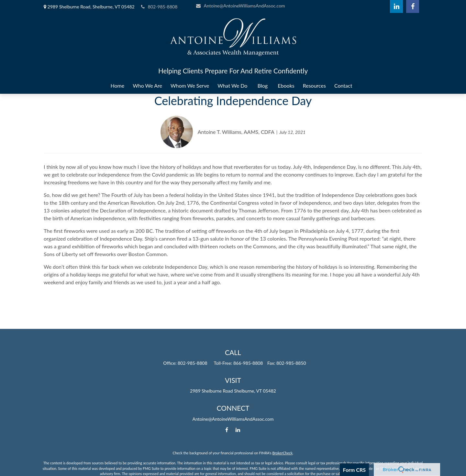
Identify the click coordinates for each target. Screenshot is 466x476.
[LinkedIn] (396, 6)
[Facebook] (413, 6)
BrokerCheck (283, 453)
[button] (118, 86)
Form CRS (354, 470)
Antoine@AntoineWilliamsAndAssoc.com (241, 6)
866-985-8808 (248, 363)
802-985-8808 (159, 7)
